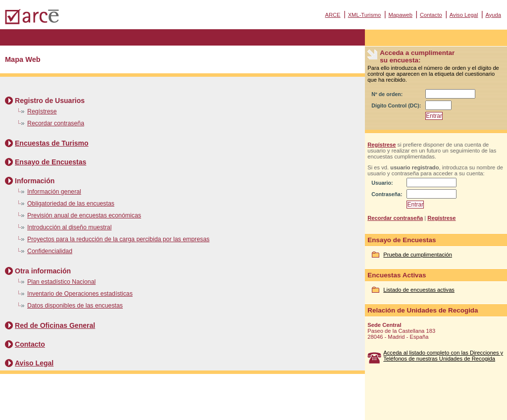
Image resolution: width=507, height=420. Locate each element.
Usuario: (382, 183)
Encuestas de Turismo (52, 143)
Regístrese (42, 111)
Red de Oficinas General (55, 325)
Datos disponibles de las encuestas (75, 306)
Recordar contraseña (56, 123)
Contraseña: (387, 194)
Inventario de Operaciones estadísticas (80, 294)
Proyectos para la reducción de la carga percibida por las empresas (118, 239)
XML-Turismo (365, 15)
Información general (54, 192)
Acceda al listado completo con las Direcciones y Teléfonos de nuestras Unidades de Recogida (443, 356)
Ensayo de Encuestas (51, 162)
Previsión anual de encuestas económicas (84, 215)
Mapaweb (400, 15)
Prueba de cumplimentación (418, 255)
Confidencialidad (50, 251)
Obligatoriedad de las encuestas (71, 204)
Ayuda (493, 15)
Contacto (431, 15)
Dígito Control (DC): (396, 105)
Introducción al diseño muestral (69, 227)
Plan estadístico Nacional (61, 282)
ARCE (332, 15)
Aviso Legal (464, 15)
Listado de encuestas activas (419, 290)
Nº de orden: (387, 94)
